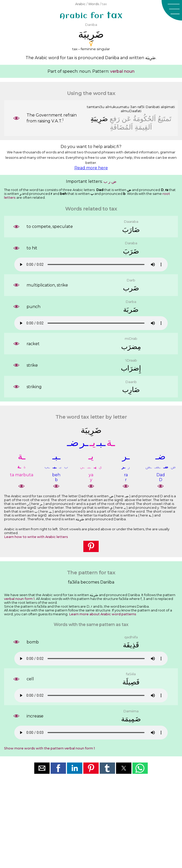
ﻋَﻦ (126, 119)
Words (94, 4)
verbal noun (122, 71)
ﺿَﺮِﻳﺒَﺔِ (99, 119)
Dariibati (153, 107)
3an (133, 107)
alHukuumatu (117, 107)
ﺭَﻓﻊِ (115, 119)
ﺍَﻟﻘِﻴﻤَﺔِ (143, 127)
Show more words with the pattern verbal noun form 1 (49, 748)
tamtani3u (96, 107)
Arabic (80, 4)
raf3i (141, 107)
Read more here (91, 168)
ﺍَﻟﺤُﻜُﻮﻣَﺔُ (144, 119)
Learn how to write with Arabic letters (36, 537)
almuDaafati (131, 111)
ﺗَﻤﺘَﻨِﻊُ (165, 119)
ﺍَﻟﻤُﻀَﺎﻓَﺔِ (121, 127)
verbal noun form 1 (19, 599)
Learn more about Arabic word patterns (103, 614)
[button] (172, 10)
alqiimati (168, 107)
